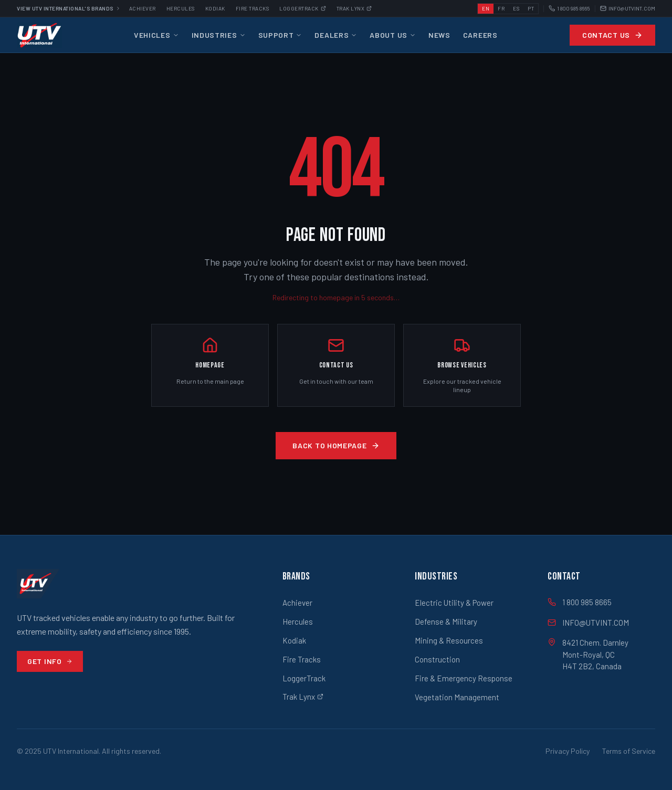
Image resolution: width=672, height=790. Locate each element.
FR (501, 8)
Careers (480, 35)
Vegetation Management (457, 697)
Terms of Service (629, 751)
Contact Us (612, 35)
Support (280, 35)
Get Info (50, 661)
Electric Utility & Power (454, 603)
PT (531, 8)
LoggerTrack (304, 678)
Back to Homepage (336, 445)
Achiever (143, 8)
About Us (393, 35)
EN (486, 8)
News (439, 35)
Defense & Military (446, 622)
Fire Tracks (253, 8)
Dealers (336, 35)
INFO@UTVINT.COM (628, 9)
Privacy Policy (568, 751)
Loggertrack (303, 8)
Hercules (181, 8)
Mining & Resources (449, 640)
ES (516, 8)
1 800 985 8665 (569, 9)
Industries (219, 35)
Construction (437, 659)
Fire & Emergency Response (464, 678)
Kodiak (215, 8)
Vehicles (156, 35)
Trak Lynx (354, 8)
